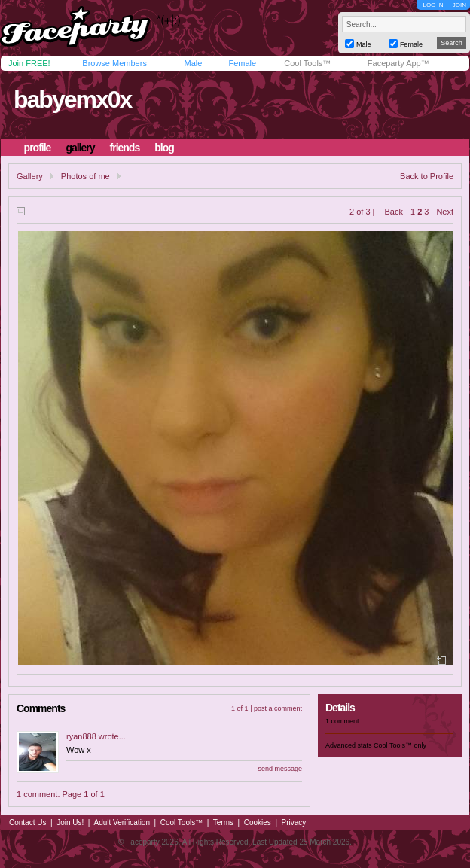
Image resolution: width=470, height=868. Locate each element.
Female (242, 63)
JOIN (459, 5)
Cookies (258, 822)
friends (125, 148)
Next (445, 212)
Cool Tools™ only (400, 745)
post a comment (278, 708)
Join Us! (70, 822)
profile (38, 148)
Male (193, 63)
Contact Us (27, 822)
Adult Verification (122, 822)
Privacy (294, 822)
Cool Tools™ (307, 63)
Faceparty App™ (398, 63)
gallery (80, 148)
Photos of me (85, 176)
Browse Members (114, 63)
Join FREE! (29, 63)
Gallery (30, 176)
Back (394, 212)
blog (164, 148)
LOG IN (433, 5)
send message (280, 769)
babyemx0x (72, 99)
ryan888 (81, 736)
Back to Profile (427, 176)
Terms (223, 822)
